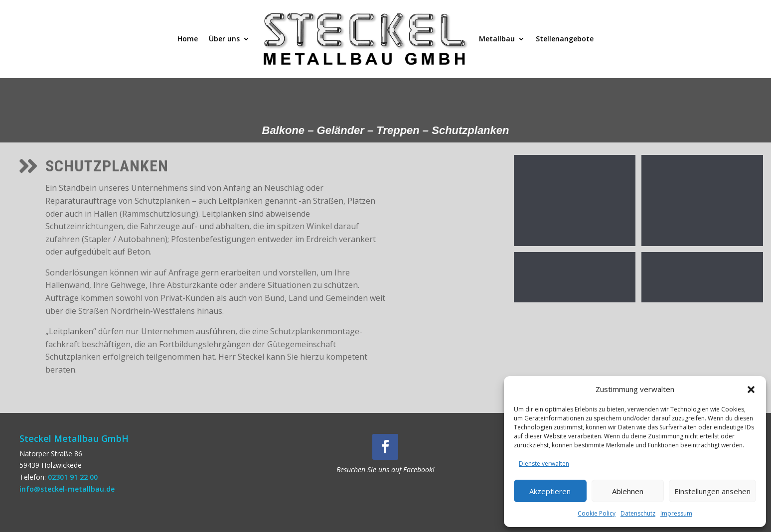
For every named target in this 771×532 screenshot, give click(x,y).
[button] (751, 390)
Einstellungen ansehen (712, 491)
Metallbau (497, 39)
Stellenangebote (565, 39)
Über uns (224, 39)
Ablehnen (628, 491)
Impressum (676, 513)
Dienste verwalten (544, 464)
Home (188, 39)
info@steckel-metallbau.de (67, 489)
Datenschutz (638, 513)
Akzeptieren (550, 491)
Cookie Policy (597, 513)
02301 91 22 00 (73, 477)
